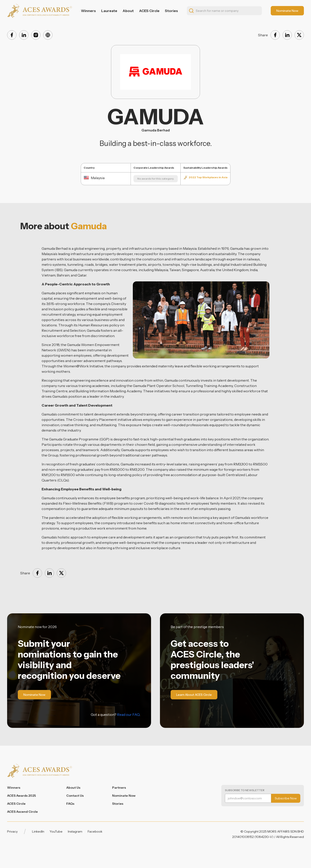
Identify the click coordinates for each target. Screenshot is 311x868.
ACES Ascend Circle (22, 812)
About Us (73, 788)
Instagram (75, 831)
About (128, 11)
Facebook (95, 831)
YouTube (56, 831)
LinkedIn (38, 831)
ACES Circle (149, 11)
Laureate (109, 11)
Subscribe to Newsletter (245, 790)
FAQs (70, 804)
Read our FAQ (128, 714)
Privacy (12, 831)
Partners (119, 788)
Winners (88, 11)
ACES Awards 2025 (21, 796)
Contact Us (75, 796)
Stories (171, 11)
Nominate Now (124, 796)
